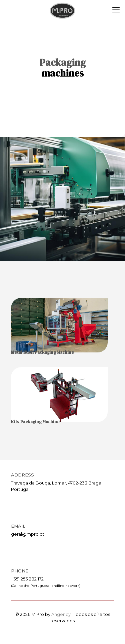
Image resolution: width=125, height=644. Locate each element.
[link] (59, 325)
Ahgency (61, 614)
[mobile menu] (116, 10)
